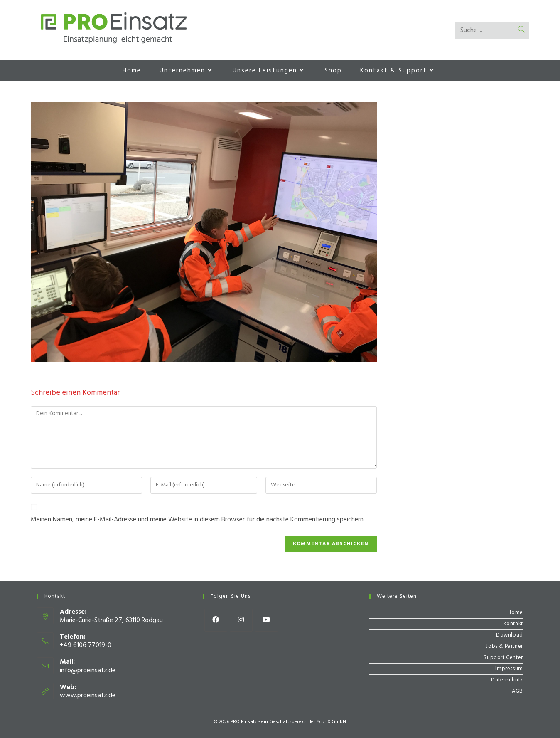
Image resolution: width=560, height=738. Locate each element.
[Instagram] (241, 620)
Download (510, 635)
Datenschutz (507, 680)
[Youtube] (266, 620)
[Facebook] (216, 620)
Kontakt (513, 624)
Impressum (509, 669)
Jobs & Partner (504, 646)
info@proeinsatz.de (88, 671)
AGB (517, 691)
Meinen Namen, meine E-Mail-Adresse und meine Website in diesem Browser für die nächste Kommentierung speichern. (198, 520)
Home (515, 613)
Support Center (503, 658)
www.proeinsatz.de (88, 696)
